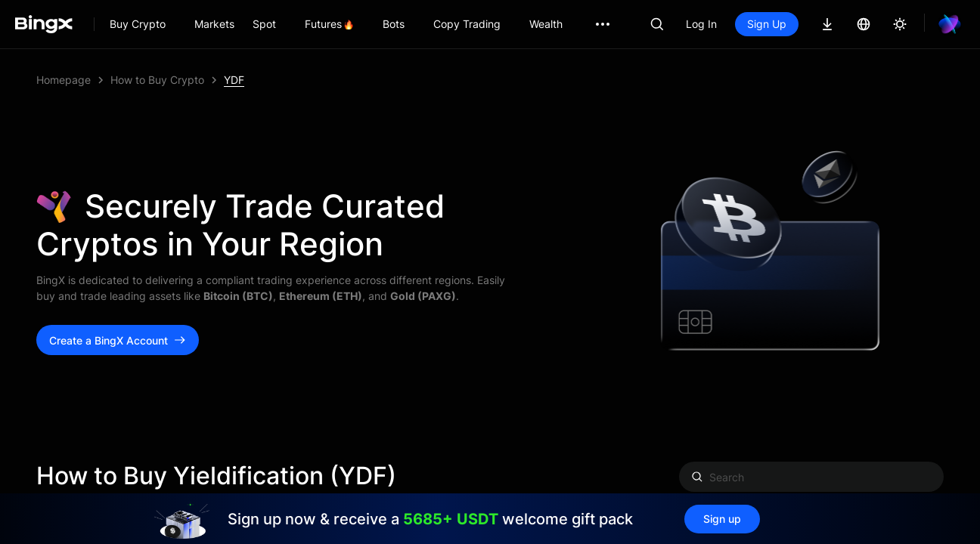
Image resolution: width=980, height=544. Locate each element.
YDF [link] (234, 80)
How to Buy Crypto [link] (157, 80)
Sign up (722, 519)
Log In (701, 24)
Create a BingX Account (118, 340)
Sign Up (767, 24)
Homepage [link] (64, 80)
